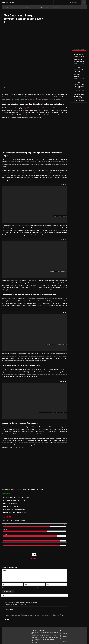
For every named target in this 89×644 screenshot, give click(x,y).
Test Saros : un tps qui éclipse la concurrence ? (79, 96)
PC (19, 604)
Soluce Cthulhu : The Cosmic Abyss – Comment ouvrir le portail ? (79, 85)
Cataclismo (18, 602)
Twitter (64, 639)
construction (34, 602)
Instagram (65, 636)
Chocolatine (9, 609)
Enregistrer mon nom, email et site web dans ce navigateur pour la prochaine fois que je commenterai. (27, 588)
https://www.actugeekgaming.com (11, 612)
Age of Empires (11, 602)
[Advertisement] (44, 34)
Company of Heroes (26, 602)
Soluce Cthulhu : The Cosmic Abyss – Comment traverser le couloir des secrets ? (79, 72)
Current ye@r (4, 593)
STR (54, 108)
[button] (63, 2)
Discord (64, 631)
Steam (21, 604)
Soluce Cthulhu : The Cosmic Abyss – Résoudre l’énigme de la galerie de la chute (79, 58)
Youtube (64, 642)
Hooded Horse (14, 604)
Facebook (65, 633)
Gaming (75, 63)
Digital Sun (7, 604)
